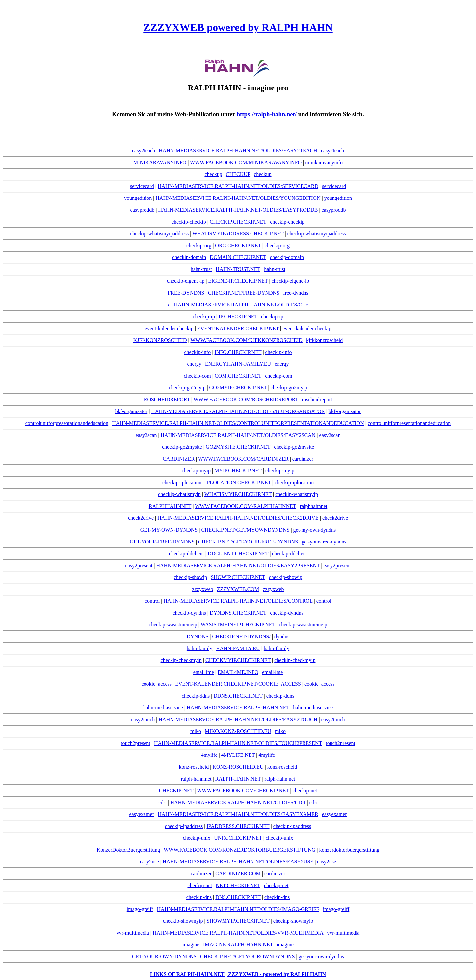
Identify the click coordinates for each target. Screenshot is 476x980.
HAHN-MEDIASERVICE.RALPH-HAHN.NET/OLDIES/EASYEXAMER (238, 814)
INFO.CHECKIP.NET (238, 352)
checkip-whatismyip (179, 494)
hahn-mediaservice (163, 708)
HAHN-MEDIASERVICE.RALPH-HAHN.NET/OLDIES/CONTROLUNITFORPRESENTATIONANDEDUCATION (238, 423)
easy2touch (143, 719)
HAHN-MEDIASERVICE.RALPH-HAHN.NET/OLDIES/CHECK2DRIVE (238, 518)
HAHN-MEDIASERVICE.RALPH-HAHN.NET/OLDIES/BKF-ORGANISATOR (238, 411)
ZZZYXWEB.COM (238, 589)
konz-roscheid (194, 767)
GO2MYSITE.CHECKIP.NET (238, 447)
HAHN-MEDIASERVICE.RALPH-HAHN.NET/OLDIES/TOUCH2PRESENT (238, 743)
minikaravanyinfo (324, 162)
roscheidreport (317, 399)
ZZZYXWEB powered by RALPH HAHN (238, 27)
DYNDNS (198, 636)
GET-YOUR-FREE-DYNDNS (162, 542)
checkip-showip (190, 577)
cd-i (162, 802)
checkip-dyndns (189, 613)
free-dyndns (296, 293)
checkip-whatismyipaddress (160, 234)
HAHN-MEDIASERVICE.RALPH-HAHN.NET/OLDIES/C (238, 305)
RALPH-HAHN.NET (238, 779)
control (152, 601)
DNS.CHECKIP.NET (238, 897)
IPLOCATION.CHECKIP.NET (238, 482)
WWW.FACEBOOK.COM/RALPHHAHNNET (245, 506)
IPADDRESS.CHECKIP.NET (238, 826)
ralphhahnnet (314, 506)
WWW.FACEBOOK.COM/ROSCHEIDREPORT (246, 399)
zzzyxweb (203, 589)
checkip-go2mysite (182, 447)
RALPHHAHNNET (170, 506)
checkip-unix (197, 838)
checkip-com (197, 376)
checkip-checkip (189, 222)
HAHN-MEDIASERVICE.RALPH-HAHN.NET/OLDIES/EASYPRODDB (238, 210)
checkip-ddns (196, 696)
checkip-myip (196, 471)
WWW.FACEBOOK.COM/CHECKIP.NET (243, 791)
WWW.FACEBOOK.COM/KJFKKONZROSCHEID (246, 340)
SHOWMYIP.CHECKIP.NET (238, 921)
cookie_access (156, 684)
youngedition (138, 198)
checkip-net (305, 791)
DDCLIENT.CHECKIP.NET (238, 554)
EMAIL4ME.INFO (238, 672)
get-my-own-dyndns (315, 530)
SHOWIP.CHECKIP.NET (238, 577)
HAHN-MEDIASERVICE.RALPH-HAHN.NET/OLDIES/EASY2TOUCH (238, 719)
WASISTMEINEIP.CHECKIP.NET (238, 625)
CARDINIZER (179, 459)
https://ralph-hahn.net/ (267, 114)
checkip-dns (199, 897)
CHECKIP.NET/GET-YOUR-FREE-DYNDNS (248, 542)
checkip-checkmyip (181, 660)
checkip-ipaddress (184, 826)
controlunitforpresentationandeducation (67, 423)
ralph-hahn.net (196, 779)
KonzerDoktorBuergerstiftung (129, 850)
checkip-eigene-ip (186, 281)
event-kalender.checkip (169, 328)
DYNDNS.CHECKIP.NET (238, 613)
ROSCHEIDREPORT (167, 399)
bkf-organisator (131, 411)
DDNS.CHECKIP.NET (238, 696)
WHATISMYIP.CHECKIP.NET (238, 494)
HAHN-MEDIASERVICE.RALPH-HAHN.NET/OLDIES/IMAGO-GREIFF (238, 909)
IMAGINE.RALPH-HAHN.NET (238, 945)
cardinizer (303, 459)
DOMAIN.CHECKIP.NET (238, 257)
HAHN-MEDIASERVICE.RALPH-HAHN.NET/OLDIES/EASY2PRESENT (238, 565)
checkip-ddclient (186, 554)
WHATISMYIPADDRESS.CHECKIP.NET (238, 234)
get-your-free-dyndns (324, 542)
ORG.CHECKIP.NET (238, 245)
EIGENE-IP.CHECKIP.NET (238, 281)
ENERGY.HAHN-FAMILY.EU (238, 364)
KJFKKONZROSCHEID (160, 340)
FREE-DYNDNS (186, 293)
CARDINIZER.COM (238, 874)
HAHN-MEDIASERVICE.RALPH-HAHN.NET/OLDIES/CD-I (238, 802)
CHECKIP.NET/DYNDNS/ (241, 636)
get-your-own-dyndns (321, 956)
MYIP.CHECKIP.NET (238, 471)
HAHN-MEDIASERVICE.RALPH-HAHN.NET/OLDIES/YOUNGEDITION (238, 198)
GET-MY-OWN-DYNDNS (169, 530)
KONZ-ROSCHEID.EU (238, 767)
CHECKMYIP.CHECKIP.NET (238, 660)
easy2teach (144, 151)
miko (196, 731)
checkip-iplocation (182, 482)
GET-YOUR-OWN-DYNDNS (164, 956)
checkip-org (199, 245)
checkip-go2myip (187, 388)
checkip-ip (204, 317)
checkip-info (198, 352)
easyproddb (143, 210)
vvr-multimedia (133, 933)
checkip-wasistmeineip (173, 625)
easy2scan (146, 435)
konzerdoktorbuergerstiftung (349, 850)
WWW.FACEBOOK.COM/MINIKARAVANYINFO (246, 162)
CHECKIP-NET (176, 791)
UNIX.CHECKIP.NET (238, 838)
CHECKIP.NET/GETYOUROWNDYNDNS (248, 956)
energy (194, 364)
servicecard (142, 186)
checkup (213, 174)
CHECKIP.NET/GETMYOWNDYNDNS (245, 530)
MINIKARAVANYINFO (160, 162)
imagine (191, 945)
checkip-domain (189, 257)
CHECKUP (238, 174)
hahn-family (199, 648)
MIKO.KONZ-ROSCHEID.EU (238, 731)
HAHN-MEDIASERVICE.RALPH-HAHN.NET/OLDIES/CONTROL (238, 601)
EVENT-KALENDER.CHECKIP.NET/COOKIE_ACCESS (238, 684)
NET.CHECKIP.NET (238, 885)
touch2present (136, 743)
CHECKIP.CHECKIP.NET (238, 222)
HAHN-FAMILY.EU (238, 648)
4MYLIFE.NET (238, 755)
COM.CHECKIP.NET (238, 376)
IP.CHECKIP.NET (238, 317)
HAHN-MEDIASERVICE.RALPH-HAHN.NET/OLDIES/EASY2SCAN (238, 435)
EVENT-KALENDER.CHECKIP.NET (238, 328)
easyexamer (142, 814)
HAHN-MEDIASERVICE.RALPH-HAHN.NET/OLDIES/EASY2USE (238, 862)
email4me (204, 672)
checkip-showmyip (183, 921)
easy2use (149, 862)
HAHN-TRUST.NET (238, 269)
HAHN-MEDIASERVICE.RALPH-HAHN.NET (238, 708)
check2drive (141, 518)
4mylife (209, 755)
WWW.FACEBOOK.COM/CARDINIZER (243, 459)
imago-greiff (140, 909)
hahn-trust (201, 269)
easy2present (139, 565)
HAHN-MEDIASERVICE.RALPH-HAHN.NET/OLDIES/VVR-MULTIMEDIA (238, 933)
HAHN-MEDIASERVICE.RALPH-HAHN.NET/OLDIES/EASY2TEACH (238, 151)
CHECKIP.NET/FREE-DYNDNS (244, 293)
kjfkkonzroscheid (324, 340)
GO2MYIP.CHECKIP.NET (238, 388)
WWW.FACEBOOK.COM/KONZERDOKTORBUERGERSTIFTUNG (239, 850)
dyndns (282, 636)
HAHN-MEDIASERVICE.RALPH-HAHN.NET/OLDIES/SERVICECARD (238, 186)
